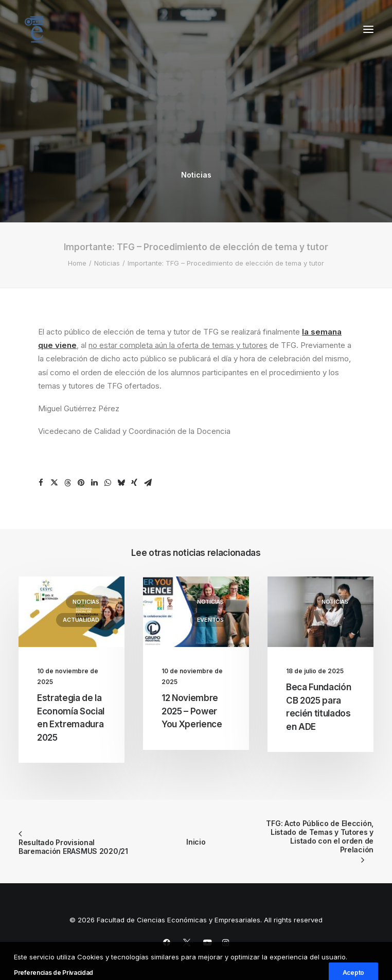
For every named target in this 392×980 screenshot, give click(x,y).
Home (77, 263)
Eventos (210, 620)
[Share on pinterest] (81, 483)
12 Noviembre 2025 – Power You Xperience (192, 711)
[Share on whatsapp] (108, 483)
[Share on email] (148, 483)
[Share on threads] (67, 483)
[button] (368, 29)
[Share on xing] (134, 483)
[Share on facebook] (41, 483)
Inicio (196, 842)
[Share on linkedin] (94, 483)
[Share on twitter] (54, 483)
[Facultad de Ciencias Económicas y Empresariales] (34, 29)
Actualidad (81, 620)
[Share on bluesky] (121, 483)
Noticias (196, 175)
